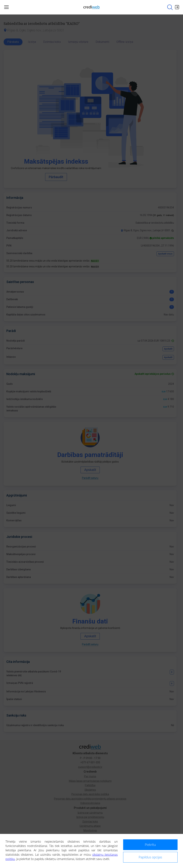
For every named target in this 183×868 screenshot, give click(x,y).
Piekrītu (150, 845)
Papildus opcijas (150, 857)
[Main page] (92, 7)
